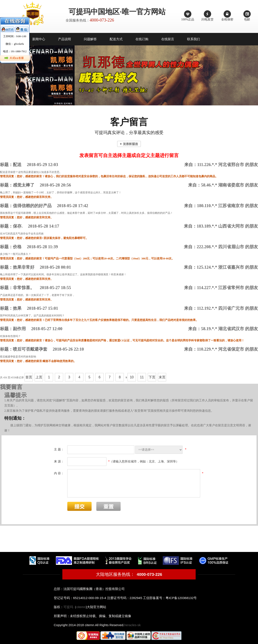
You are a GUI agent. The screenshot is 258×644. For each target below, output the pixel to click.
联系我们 (193, 39)
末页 (162, 377)
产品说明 (64, 39)
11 (142, 377)
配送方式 (116, 39)
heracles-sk (133, 625)
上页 (39, 377)
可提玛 (68, 607)
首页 (29, 377)
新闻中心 (39, 39)
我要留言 (11, 387)
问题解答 (90, 39)
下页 (152, 377)
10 (132, 377)
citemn (81, 607)
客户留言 (129, 122)
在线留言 (168, 39)
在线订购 (142, 39)
